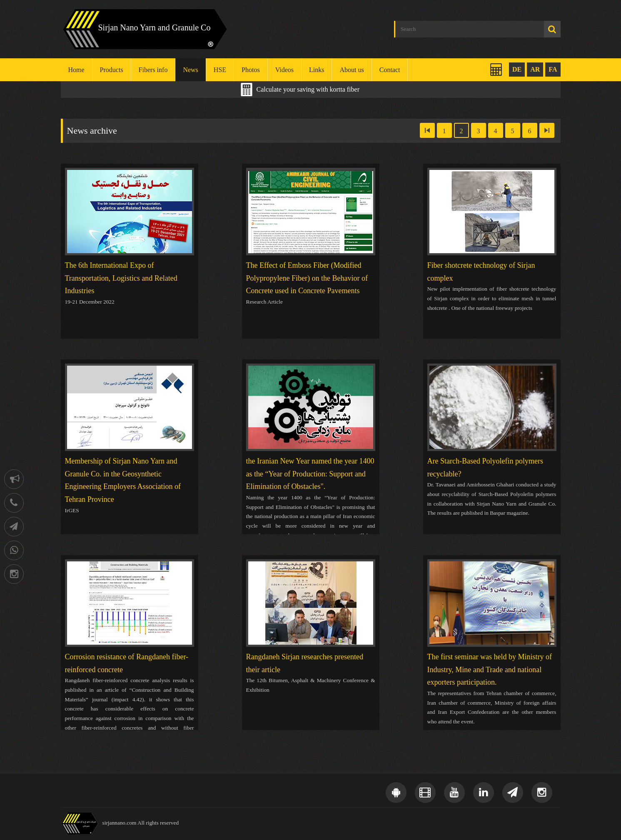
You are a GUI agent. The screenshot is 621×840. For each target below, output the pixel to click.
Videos (284, 70)
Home (76, 70)
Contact (390, 70)
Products (112, 70)
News (190, 70)
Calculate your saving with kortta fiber (308, 89)
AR (535, 69)
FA (553, 69)
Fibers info (153, 70)
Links (317, 70)
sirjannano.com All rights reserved (141, 823)
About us (352, 70)
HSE (220, 70)
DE (517, 69)
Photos (251, 70)
